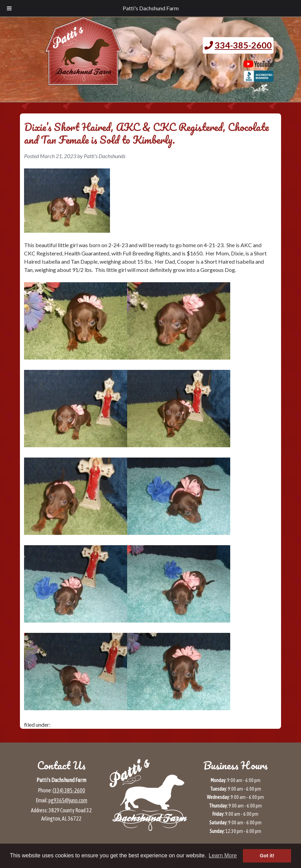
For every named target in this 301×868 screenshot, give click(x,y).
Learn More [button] (223, 855)
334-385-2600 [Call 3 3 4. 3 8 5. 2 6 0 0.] (243, 45)
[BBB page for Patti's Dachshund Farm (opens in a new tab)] (259, 78)
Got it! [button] (267, 856)
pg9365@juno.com (68, 800)
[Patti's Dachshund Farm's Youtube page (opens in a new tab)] (259, 64)
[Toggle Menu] (9, 8)
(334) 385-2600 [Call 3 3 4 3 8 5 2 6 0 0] (69, 790)
